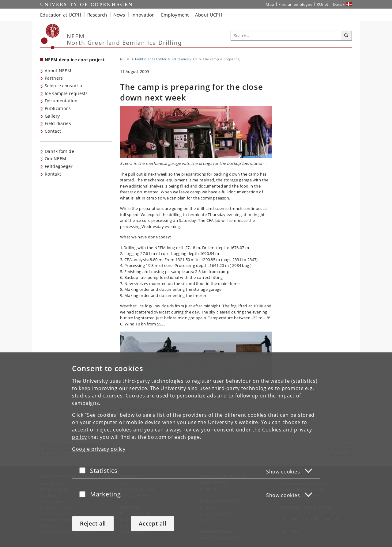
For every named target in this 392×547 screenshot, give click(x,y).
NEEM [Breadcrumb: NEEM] (125, 59)
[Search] (346, 36)
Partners (54, 78)
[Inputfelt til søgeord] (286, 36)
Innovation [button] (143, 15)
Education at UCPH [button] (61, 15)
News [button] (119, 15)
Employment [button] (175, 15)
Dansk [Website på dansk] (339, 4)
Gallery (52, 116)
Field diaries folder (151, 59)
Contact (53, 131)
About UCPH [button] (209, 15)
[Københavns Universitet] (50, 37)
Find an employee (295, 4)
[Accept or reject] (84, 470)
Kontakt (53, 174)
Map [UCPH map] (270, 4)
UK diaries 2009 (185, 59)
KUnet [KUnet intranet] (323, 4)
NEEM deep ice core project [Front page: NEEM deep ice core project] (75, 60)
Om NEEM (55, 159)
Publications (58, 108)
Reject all (93, 523)
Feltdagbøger (59, 166)
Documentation (61, 101)
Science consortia (63, 86)
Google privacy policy (99, 449)
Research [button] (97, 15)
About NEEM (58, 71)
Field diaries (58, 123)
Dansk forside (59, 151)
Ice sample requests (66, 93)
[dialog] (196, 450)
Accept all (153, 523)
